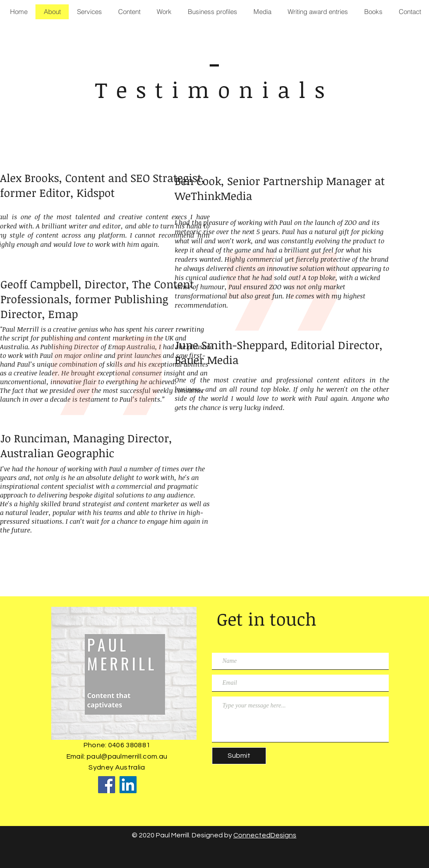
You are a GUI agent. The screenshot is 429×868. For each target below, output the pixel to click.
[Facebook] (107, 785)
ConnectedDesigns (265, 835)
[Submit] (239, 756)
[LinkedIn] (128, 785)
